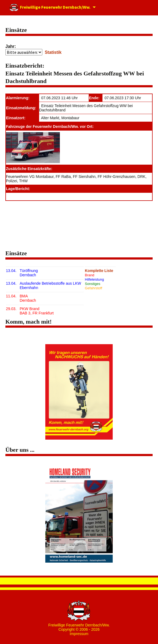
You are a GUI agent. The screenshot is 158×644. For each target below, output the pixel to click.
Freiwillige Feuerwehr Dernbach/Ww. (50, 8)
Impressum (79, 634)
